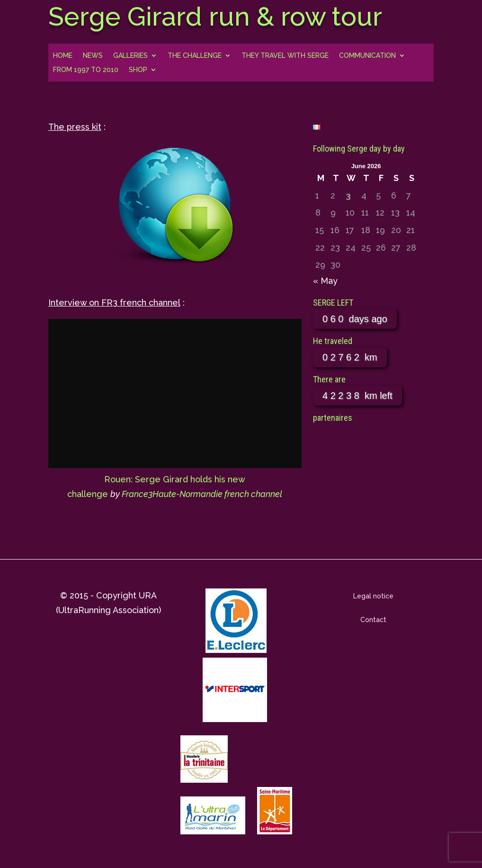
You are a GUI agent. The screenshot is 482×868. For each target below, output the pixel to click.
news (93, 56)
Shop (138, 70)
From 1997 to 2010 (86, 70)
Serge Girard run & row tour (215, 16)
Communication (367, 56)
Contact (373, 620)
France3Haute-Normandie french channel (202, 494)
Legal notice (373, 596)
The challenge (195, 56)
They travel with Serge (285, 56)
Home (63, 56)
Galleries (130, 56)
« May (325, 281)
